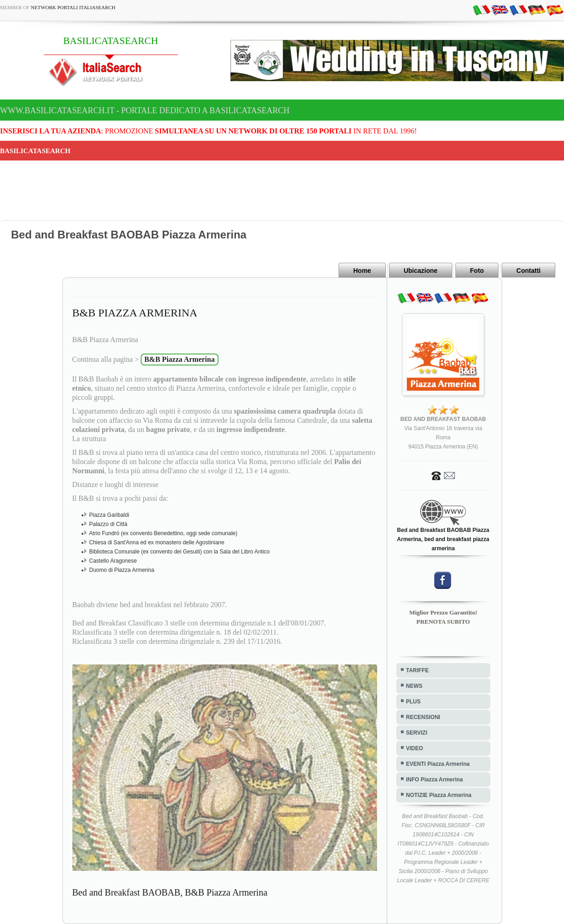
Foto (477, 271)
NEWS (414, 686)
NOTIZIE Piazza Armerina (439, 795)
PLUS (413, 702)
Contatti (528, 271)
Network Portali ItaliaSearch (73, 7)
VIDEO (414, 748)
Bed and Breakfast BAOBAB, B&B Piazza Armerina (170, 892)
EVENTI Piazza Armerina (438, 764)
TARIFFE (417, 670)
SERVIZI (416, 733)
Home (362, 271)
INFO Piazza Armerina (434, 780)
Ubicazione (421, 271)
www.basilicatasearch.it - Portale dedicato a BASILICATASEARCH (145, 111)
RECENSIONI (423, 717)
